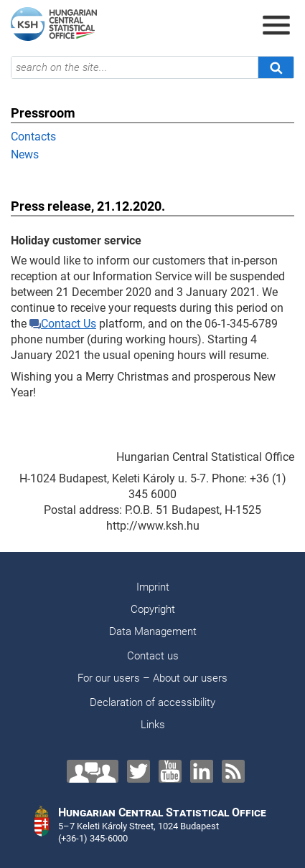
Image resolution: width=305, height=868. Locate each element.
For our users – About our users (152, 678)
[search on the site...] (135, 67)
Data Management (153, 631)
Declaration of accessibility (152, 702)
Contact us (153, 656)
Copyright (153, 609)
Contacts (33, 137)
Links (153, 725)
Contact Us (63, 324)
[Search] (276, 67)
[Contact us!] (93, 771)
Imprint (153, 587)
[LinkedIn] (202, 771)
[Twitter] (139, 771)
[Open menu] (276, 25)
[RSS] (233, 771)
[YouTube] (170, 771)
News (25, 154)
